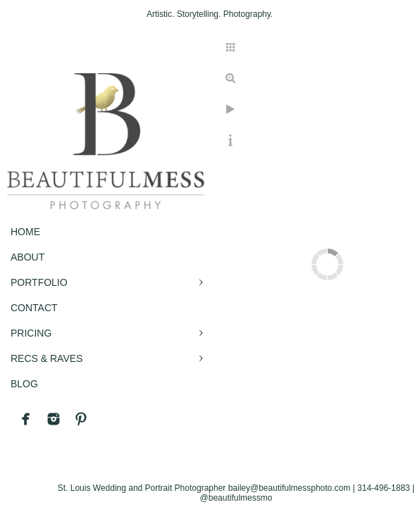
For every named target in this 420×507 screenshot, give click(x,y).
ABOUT (27, 257)
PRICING (31, 333)
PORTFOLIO (39, 282)
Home (25, 232)
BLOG (24, 384)
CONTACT (34, 308)
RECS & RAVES (47, 358)
